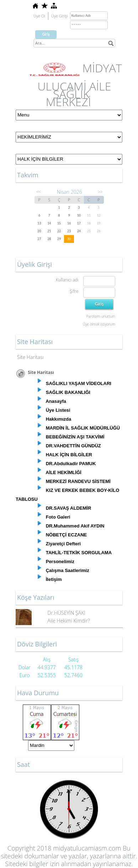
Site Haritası (30, 357)
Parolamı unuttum (101, 316)
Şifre (74, 291)
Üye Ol (39, 16)
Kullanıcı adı (67, 280)
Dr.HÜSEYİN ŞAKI (66, 613)
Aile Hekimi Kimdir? (68, 621)
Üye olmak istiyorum (99, 324)
